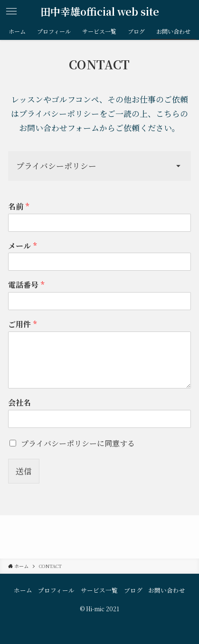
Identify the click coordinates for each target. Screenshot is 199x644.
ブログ (133, 590)
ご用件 (22, 325)
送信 (24, 471)
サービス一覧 (99, 590)
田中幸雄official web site (100, 12)
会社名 (19, 403)
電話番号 (26, 285)
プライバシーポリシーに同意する (78, 443)
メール (22, 246)
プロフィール (56, 590)
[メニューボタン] (11, 11)
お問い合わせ (167, 590)
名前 (19, 207)
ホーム (23, 590)
